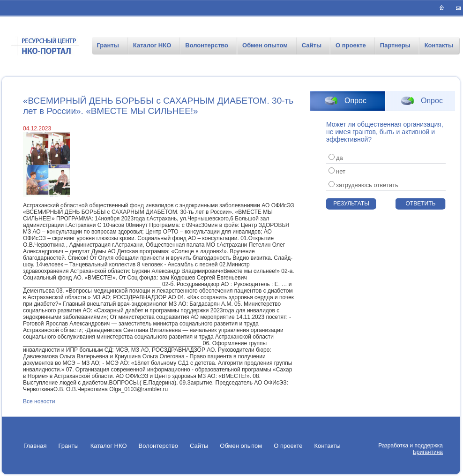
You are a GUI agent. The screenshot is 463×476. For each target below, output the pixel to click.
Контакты (439, 45)
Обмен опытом (265, 45)
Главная (35, 446)
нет (337, 171)
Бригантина (428, 452)
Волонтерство (207, 45)
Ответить (421, 204)
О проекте (351, 45)
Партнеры (395, 45)
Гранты (108, 45)
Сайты (312, 45)
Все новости (39, 401)
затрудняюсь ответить (363, 185)
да (336, 158)
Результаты (351, 204)
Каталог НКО (152, 45)
